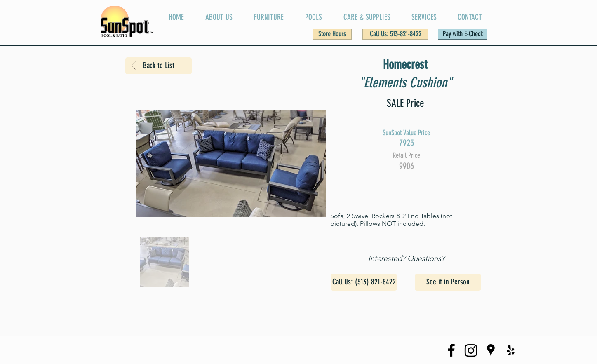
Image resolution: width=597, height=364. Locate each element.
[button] (332, 34)
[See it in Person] (448, 282)
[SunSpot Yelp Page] (511, 350)
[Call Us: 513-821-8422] (395, 34)
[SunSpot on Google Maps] (491, 350)
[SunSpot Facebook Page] (451, 350)
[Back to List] (159, 66)
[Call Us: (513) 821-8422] (364, 282)
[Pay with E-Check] (463, 34)
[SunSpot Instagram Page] (471, 350)
